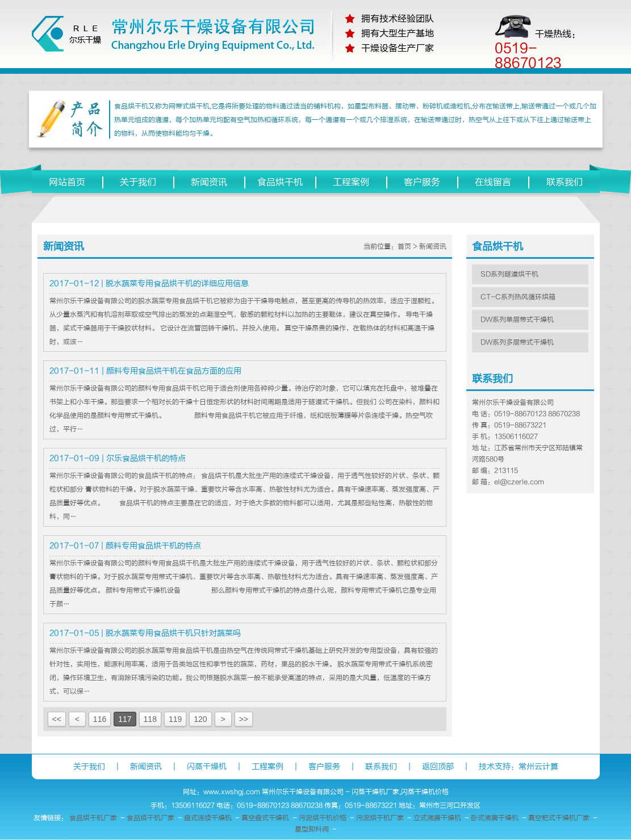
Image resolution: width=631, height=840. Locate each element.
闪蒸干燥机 (207, 766)
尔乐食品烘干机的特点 (146, 458)
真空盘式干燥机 (265, 818)
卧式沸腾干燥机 (495, 818)
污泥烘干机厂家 (380, 818)
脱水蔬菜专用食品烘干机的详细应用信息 (177, 283)
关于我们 (138, 182)
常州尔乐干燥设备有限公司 (303, 792)
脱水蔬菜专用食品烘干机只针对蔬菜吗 (173, 633)
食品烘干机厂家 (93, 818)
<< (57, 719)
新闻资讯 (209, 182)
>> (244, 719)
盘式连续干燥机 (208, 818)
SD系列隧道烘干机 (509, 274)
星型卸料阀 (312, 829)
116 (100, 719)
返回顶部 (438, 766)
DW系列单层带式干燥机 (517, 320)
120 (200, 719)
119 (175, 719)
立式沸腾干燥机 (437, 818)
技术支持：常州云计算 (519, 766)
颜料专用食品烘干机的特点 (153, 546)
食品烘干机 (280, 182)
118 (150, 719)
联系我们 (565, 182)
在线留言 (493, 182)
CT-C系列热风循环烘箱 (518, 297)
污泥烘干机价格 (323, 818)
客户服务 (422, 182)
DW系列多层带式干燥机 (517, 342)
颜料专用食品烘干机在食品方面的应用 (174, 371)
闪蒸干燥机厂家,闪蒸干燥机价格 (400, 792)
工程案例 (351, 182)
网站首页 (67, 182)
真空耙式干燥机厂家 (559, 818)
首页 (404, 246)
